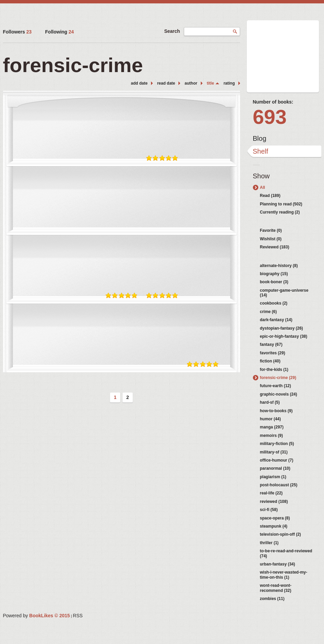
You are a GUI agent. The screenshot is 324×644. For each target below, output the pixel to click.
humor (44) (271, 419)
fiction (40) (270, 361)
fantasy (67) (271, 345)
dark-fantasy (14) (276, 320)
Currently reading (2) (280, 212)
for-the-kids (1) (274, 370)
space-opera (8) (275, 518)
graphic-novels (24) (279, 394)
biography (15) (274, 274)
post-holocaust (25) (279, 485)
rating (229, 83)
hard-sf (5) (270, 402)
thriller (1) (269, 543)
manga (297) (272, 427)
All (263, 187)
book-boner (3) (274, 282)
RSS (78, 616)
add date (139, 83)
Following (59, 32)
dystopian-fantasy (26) (282, 328)
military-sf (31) (274, 452)
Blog (260, 138)
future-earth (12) (276, 386)
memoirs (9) (272, 436)
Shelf (261, 151)
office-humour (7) (277, 460)
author (191, 83)
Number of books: (273, 102)
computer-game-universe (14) (284, 293)
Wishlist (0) (271, 239)
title (210, 83)
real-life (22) (271, 493)
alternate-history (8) (279, 266)
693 (270, 117)
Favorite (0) (271, 230)
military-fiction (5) (277, 444)
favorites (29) (273, 353)
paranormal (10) (275, 468)
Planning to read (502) (281, 204)
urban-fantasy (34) (278, 564)
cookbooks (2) (274, 303)
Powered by (37, 616)
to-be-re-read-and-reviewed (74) (286, 553)
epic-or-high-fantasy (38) (284, 336)
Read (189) (270, 196)
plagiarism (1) (273, 477)
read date (166, 83)
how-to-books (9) (276, 411)
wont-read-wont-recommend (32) (276, 588)
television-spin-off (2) (280, 534)
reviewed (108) (274, 502)
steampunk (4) (274, 526)
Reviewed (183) (275, 247)
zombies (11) (272, 599)
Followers (17, 32)
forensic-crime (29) (278, 378)
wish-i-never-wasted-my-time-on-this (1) (284, 575)
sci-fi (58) (269, 510)
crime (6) (268, 312)
